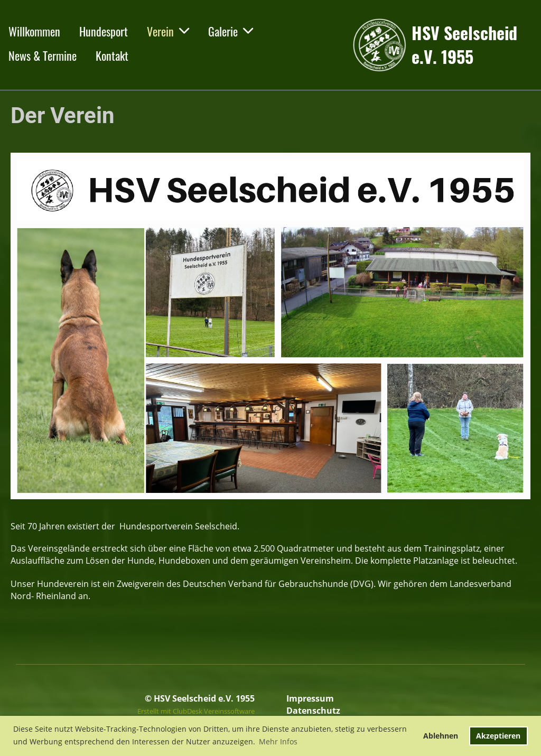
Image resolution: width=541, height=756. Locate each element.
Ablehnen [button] (441, 736)
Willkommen (34, 31)
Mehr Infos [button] (278, 741)
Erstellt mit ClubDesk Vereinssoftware (196, 711)
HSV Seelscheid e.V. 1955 (464, 45)
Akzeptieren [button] (498, 736)
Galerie (231, 31)
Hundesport (104, 31)
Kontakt (112, 55)
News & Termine (43, 55)
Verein (168, 31)
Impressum (310, 698)
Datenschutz (313, 711)
